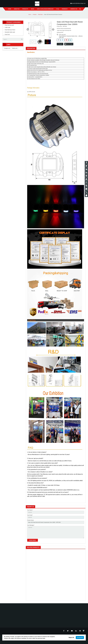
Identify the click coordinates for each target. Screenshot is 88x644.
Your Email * (30, 515)
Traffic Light (7, 27)
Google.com (7, 48)
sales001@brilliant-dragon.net (79, 3)
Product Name (30, 520)
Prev (28, 30)
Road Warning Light (9, 25)
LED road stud (62, 35)
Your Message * (31, 525)
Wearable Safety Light (10, 32)
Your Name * (30, 510)
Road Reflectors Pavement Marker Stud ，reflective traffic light (71, 36)
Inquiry (60, 44)
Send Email (69, 44)
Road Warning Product (10, 30)
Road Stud (7, 34)
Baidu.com (15, 48)
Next (53, 30)
